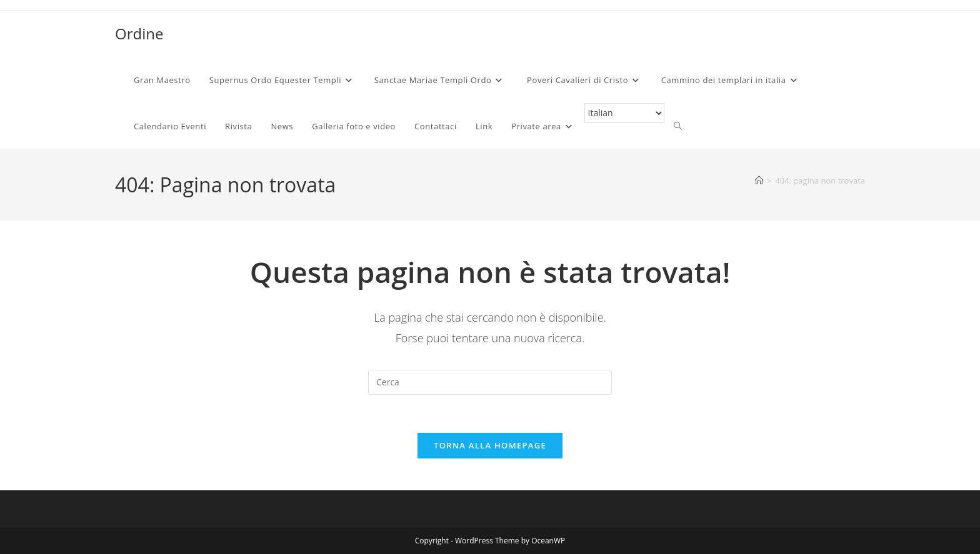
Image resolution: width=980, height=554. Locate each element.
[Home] (759, 181)
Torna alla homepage (490, 445)
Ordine (139, 33)
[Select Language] (624, 113)
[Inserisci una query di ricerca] (490, 382)
